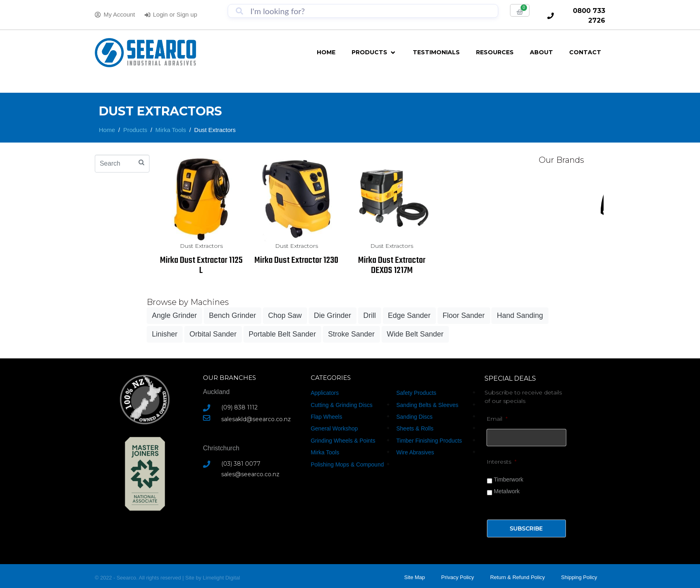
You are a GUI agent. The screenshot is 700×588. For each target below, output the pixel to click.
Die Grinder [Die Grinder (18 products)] (333, 315)
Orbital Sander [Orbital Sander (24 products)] (213, 334)
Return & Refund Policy (518, 574)
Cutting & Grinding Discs (342, 405)
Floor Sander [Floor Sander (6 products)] (464, 315)
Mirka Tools (325, 452)
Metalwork (507, 488)
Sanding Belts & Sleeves (427, 405)
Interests (502, 459)
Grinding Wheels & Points (343, 441)
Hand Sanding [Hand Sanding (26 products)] (520, 315)
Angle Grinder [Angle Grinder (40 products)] (174, 315)
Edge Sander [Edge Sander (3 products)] (409, 315)
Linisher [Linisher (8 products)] (165, 334)
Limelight (214, 574)
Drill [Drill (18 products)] (370, 315)
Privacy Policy (458, 574)
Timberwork (509, 477)
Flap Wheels (327, 417)
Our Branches (229, 378)
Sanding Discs (414, 417)
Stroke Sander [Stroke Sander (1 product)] (351, 334)
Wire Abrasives (415, 452)
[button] (374, 52)
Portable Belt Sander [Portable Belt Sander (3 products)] (282, 334)
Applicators (325, 393)
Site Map (415, 574)
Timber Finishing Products (429, 441)
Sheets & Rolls (415, 428)
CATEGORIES (331, 378)
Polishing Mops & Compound (347, 464)
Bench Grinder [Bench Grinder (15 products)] (233, 315)
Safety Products (416, 393)
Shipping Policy (579, 574)
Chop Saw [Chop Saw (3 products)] (285, 315)
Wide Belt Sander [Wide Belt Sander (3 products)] (415, 334)
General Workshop (334, 428)
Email (497, 419)
